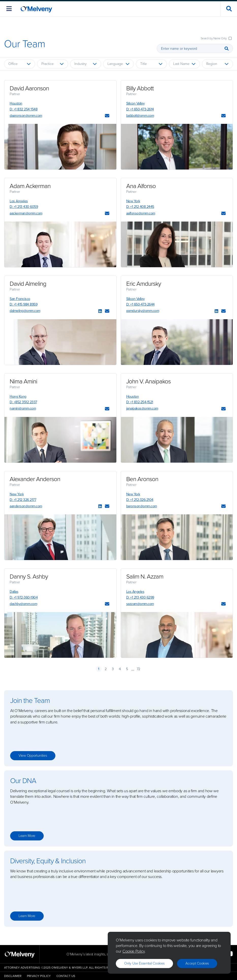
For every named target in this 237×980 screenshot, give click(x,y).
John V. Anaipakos (148, 381)
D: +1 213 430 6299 (140, 597)
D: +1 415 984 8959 (23, 304)
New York (133, 201)
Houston (16, 103)
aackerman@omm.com (26, 213)
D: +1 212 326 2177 (23, 500)
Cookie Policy (134, 951)
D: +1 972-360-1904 (24, 597)
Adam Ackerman (30, 186)
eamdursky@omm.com (143, 311)
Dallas (14, 592)
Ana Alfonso (141, 186)
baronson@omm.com (142, 506)
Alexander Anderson (35, 479)
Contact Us (66, 976)
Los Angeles (19, 201)
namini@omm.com (23, 408)
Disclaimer (13, 976)
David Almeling (28, 284)
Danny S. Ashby (29, 577)
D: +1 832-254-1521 (140, 402)
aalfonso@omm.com (141, 213)
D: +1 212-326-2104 (140, 500)
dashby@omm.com (23, 604)
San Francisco (20, 299)
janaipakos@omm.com (142, 408)
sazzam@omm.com (140, 604)
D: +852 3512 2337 (23, 402)
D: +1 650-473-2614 (140, 109)
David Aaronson (29, 88)
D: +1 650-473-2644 (140, 304)
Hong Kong (18, 396)
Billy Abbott (140, 88)
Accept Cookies (197, 963)
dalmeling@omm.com (25, 311)
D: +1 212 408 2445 (140, 207)
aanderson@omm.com (26, 506)
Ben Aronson (142, 479)
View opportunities (33, 756)
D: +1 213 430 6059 (24, 207)
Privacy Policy (39, 976)
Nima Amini (23, 381)
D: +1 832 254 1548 (23, 109)
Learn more (27, 836)
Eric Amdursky (144, 284)
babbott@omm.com (140, 116)
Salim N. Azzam (145, 577)
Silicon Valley (136, 103)
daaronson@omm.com (26, 116)
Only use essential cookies (144, 963)
